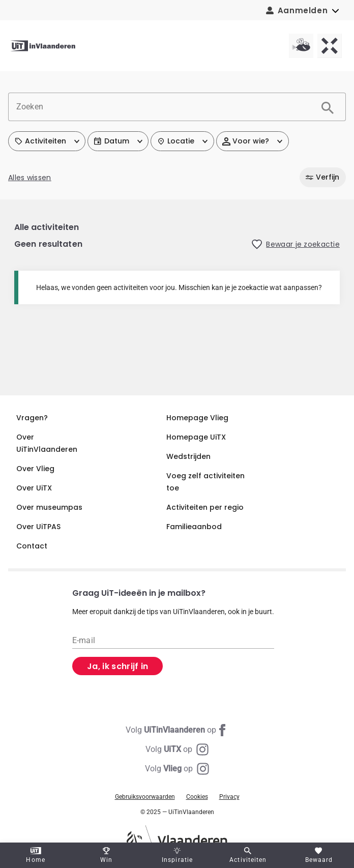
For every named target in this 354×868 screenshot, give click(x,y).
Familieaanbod (194, 527)
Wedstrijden (188, 456)
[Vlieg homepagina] (301, 46)
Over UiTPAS (38, 527)
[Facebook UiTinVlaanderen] (177, 730)
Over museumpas (49, 507)
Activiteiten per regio (205, 507)
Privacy (229, 797)
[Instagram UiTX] (177, 749)
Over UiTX (34, 488)
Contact (32, 546)
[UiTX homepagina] (330, 46)
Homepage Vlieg (197, 418)
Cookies (197, 797)
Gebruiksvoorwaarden (145, 797)
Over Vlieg (35, 469)
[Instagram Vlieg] (177, 769)
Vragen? (32, 418)
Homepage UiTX (196, 437)
